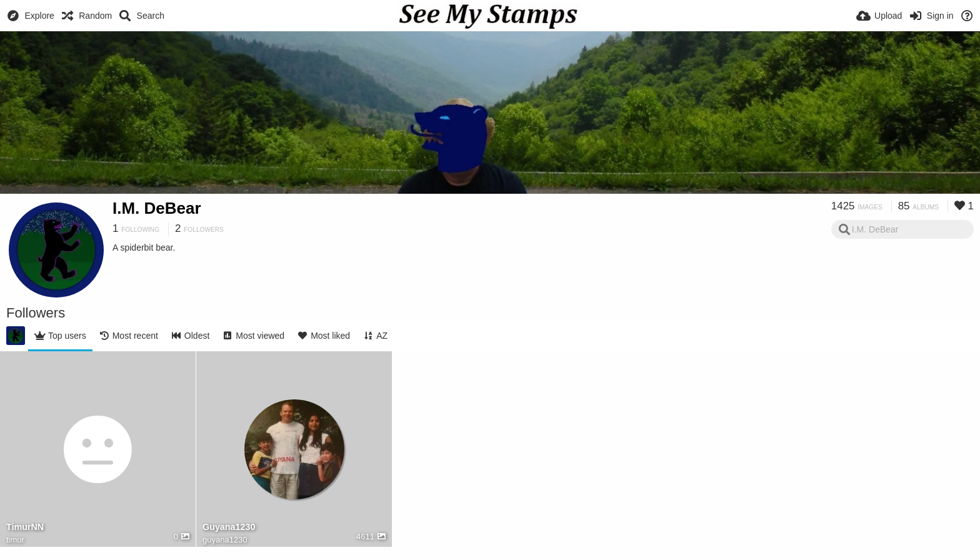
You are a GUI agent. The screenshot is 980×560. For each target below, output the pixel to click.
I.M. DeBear (157, 208)
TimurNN (25, 527)
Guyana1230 (229, 527)
